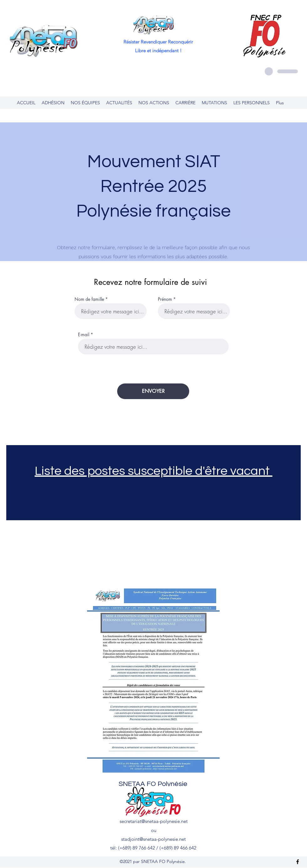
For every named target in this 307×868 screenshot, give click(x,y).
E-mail (84, 335)
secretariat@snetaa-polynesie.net (154, 821)
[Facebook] (298, 862)
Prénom (165, 299)
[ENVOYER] (153, 391)
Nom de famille (89, 299)
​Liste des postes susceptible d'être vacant (154, 471)
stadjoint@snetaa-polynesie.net (153, 839)
